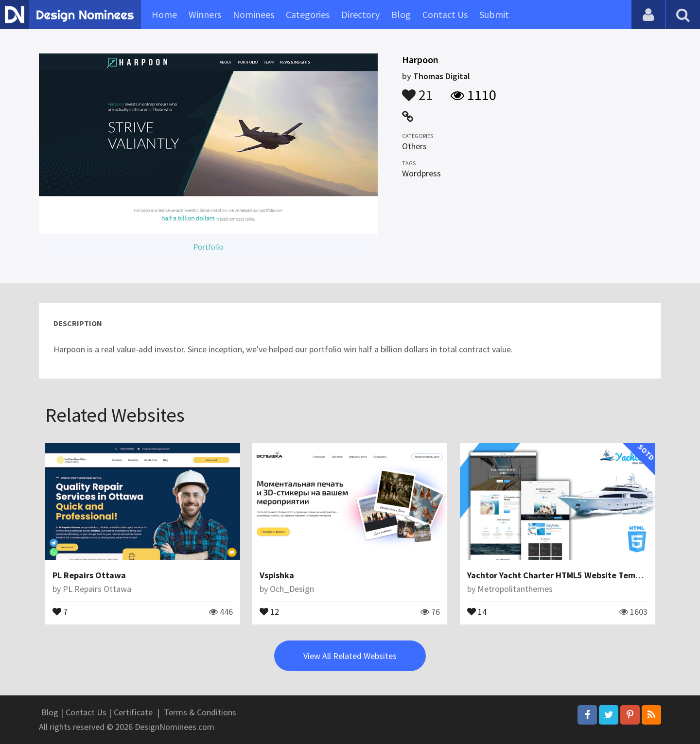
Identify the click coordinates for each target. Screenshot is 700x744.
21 (418, 90)
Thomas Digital (442, 76)
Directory (360, 14)
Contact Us (445, 14)
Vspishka (277, 575)
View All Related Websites (350, 656)
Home (164, 14)
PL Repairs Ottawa (89, 575)
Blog (401, 14)
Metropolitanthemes (515, 589)
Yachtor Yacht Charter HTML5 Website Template (562, 575)
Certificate (133, 712)
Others (414, 146)
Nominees (254, 14)
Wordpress (421, 173)
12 (269, 611)
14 (477, 611)
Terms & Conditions (200, 712)
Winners (205, 14)
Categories (308, 14)
